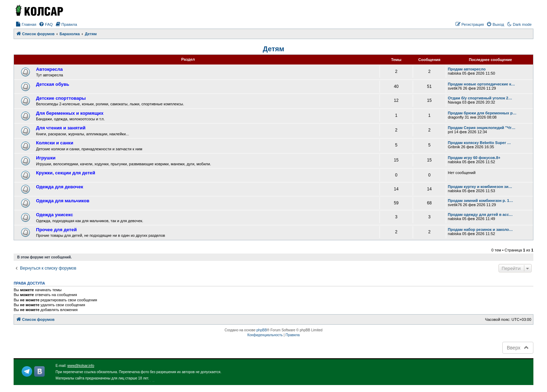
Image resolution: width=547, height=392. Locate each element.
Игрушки (46, 158)
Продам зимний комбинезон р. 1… (481, 201)
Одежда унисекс (54, 215)
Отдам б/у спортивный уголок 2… (480, 98)
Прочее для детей (56, 230)
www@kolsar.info (81, 366)
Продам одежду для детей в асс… (480, 214)
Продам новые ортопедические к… (481, 84)
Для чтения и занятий (61, 128)
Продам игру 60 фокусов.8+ (474, 158)
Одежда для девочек (59, 187)
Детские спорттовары (61, 98)
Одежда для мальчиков (63, 201)
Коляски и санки (55, 143)
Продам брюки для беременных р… (482, 113)
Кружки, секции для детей (66, 173)
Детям (273, 49)
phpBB (262, 330)
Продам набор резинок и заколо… (480, 229)
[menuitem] (26, 24)
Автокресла (49, 69)
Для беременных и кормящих (70, 113)
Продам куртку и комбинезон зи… (480, 187)
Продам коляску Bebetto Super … (479, 143)
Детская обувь (53, 84)
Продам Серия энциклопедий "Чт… (482, 128)
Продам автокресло (467, 69)
